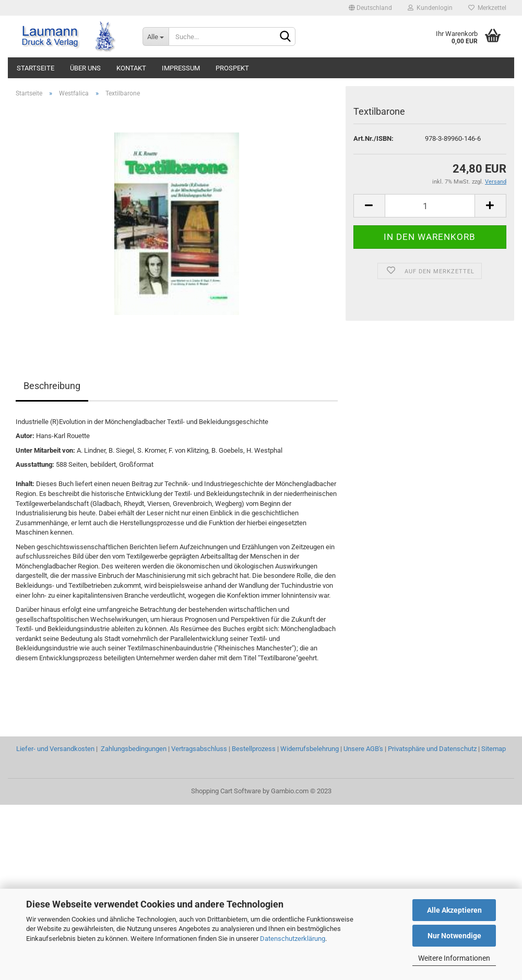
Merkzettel (487, 8)
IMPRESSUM (181, 68)
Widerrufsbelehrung (310, 749)
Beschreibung (52, 386)
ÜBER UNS (85, 68)
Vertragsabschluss (199, 749)
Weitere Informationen (454, 958)
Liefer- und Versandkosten (55, 749)
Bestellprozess (254, 749)
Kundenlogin (430, 8)
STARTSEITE (35, 68)
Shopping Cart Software (226, 791)
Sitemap (494, 749)
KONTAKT (131, 68)
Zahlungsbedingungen (134, 749)
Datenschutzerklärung (293, 939)
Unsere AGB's (363, 749)
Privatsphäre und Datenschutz (432, 749)
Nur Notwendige (454, 936)
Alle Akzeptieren (454, 910)
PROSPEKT (232, 68)
